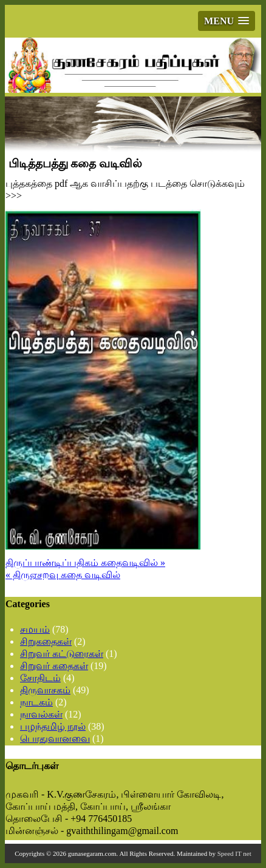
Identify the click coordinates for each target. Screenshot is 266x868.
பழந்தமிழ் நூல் (53, 726)
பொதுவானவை (55, 738)
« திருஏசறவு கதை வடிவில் (63, 575)
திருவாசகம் (45, 690)
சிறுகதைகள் (46, 641)
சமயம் (35, 629)
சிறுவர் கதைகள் (54, 666)
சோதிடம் (40, 678)
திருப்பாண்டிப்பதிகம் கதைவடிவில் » (85, 563)
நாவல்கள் (41, 714)
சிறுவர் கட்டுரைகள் (62, 654)
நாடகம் (36, 702)
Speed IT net (234, 853)
